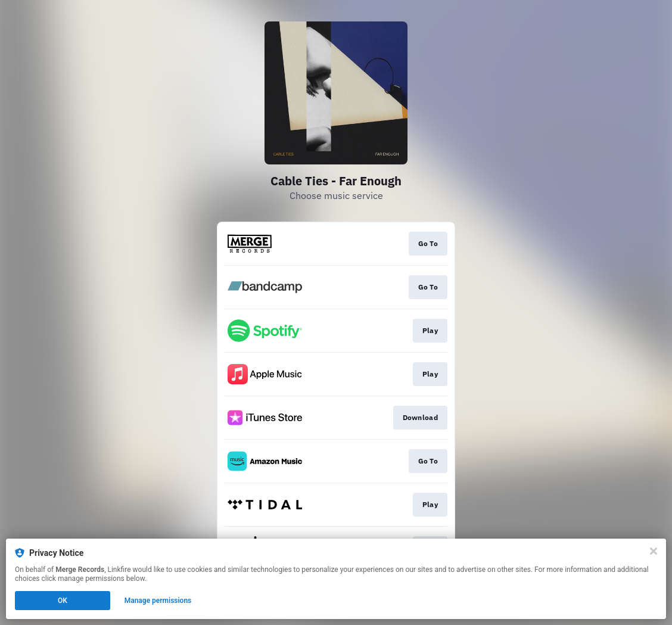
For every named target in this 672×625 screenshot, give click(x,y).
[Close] (654, 551)
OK (63, 601)
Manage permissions (158, 601)
